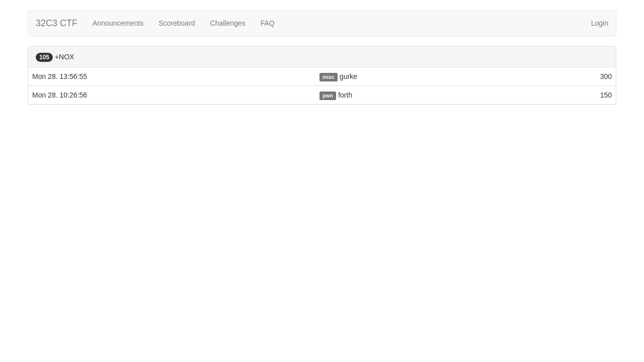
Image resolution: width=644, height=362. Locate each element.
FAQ (268, 23)
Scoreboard (177, 23)
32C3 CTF (57, 23)
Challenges (228, 23)
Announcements (118, 23)
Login (600, 23)
